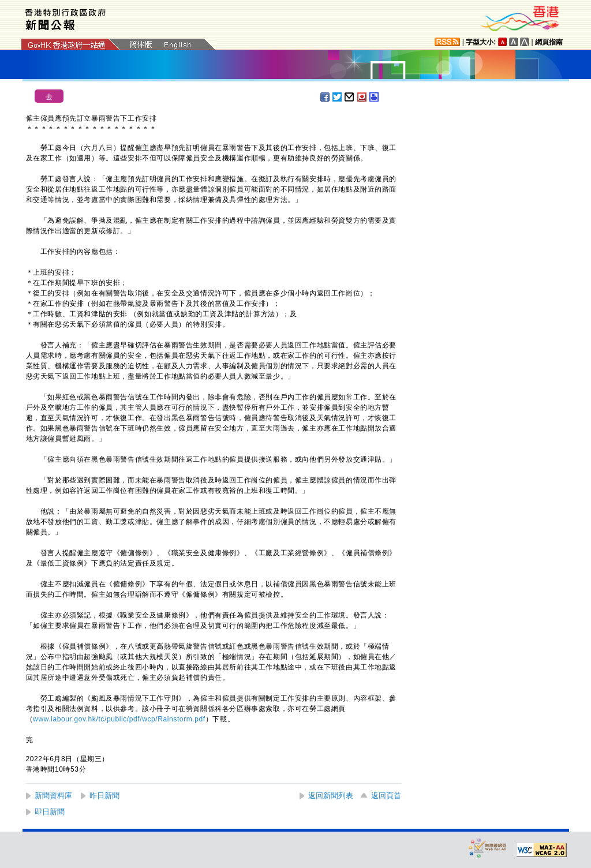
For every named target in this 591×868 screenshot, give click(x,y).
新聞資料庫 (53, 796)
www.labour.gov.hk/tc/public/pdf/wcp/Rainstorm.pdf (119, 719)
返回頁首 (386, 796)
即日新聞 (50, 812)
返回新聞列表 (331, 796)
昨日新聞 (104, 796)
